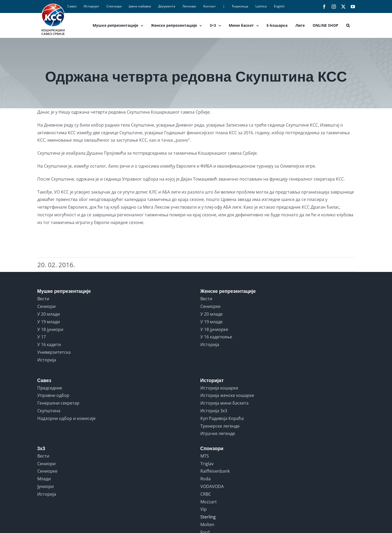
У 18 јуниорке (214, 329)
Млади (44, 479)
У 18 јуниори (50, 329)
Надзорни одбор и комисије (66, 418)
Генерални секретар (58, 403)
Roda (206, 479)
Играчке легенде (218, 433)
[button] (348, 25)
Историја (47, 360)
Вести (43, 299)
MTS (205, 456)
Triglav (207, 464)
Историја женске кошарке (227, 395)
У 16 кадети (49, 344)
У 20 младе (211, 314)
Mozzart (209, 502)
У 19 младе (211, 322)
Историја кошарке (219, 388)
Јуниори (46, 486)
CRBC (206, 494)
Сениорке (210, 306)
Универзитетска (54, 352)
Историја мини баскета (224, 403)
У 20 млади (49, 314)
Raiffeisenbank (215, 471)
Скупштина (49, 411)
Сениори (46, 306)
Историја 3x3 (214, 411)
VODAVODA (212, 486)
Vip (204, 509)
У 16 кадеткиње (216, 337)
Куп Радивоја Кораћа (222, 418)
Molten (207, 525)
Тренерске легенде (220, 426)
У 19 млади (49, 322)
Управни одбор (53, 395)
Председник (50, 388)
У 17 (42, 337)
